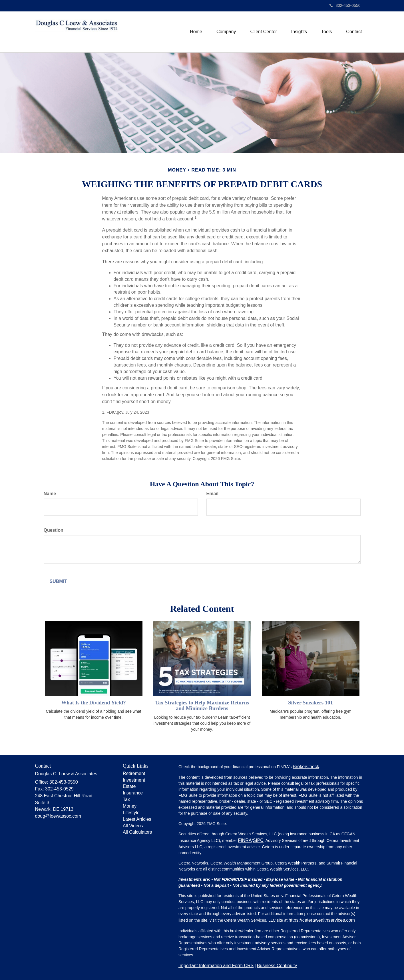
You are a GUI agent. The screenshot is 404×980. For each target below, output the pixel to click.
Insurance (133, 793)
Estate (129, 786)
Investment (134, 780)
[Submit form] (58, 582)
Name (50, 494)
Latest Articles (137, 819)
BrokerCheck (306, 767)
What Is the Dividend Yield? (93, 703)
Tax (126, 799)
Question (54, 530)
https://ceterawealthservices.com (322, 920)
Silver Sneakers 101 (310, 703)
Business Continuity (277, 966)
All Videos (133, 826)
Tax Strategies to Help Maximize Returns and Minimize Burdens (202, 706)
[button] (226, 32)
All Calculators (137, 832)
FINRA (245, 840)
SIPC (258, 840)
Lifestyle (131, 813)
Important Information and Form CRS (216, 966)
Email (213, 494)
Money (130, 806)
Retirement (134, 773)
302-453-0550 (345, 5)
